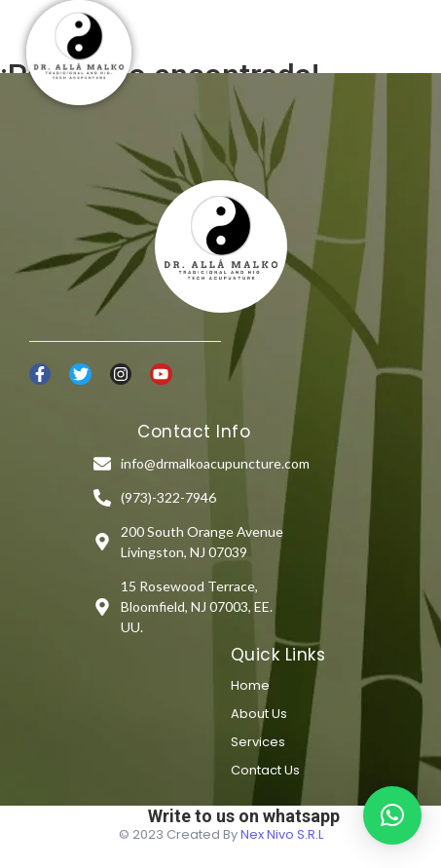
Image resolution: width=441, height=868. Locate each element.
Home (250, 685)
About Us (259, 714)
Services (258, 742)
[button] (392, 815)
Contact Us (265, 770)
